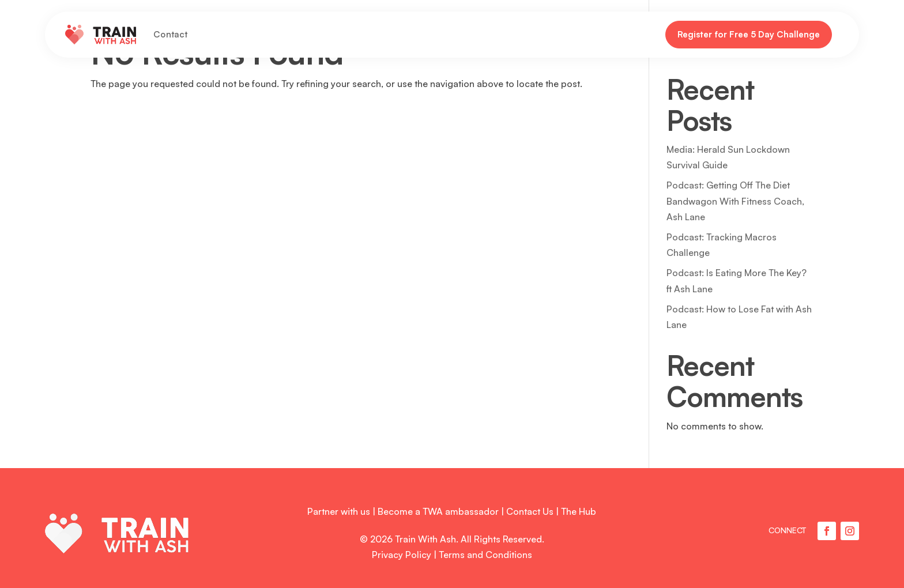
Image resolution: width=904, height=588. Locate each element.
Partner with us (339, 511)
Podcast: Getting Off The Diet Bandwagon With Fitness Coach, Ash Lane (735, 201)
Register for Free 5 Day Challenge (749, 34)
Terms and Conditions (485, 555)
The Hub (579, 511)
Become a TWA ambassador (438, 511)
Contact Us (530, 511)
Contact (170, 34)
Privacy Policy (402, 555)
